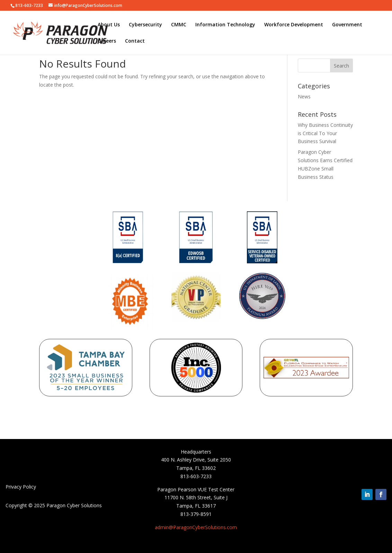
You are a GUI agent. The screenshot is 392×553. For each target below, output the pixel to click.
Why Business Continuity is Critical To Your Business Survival (325, 133)
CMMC (179, 25)
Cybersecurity (145, 25)
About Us (109, 25)
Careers (107, 41)
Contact (135, 41)
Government (347, 25)
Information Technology (225, 25)
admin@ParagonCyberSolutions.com (196, 527)
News (304, 96)
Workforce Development (294, 25)
